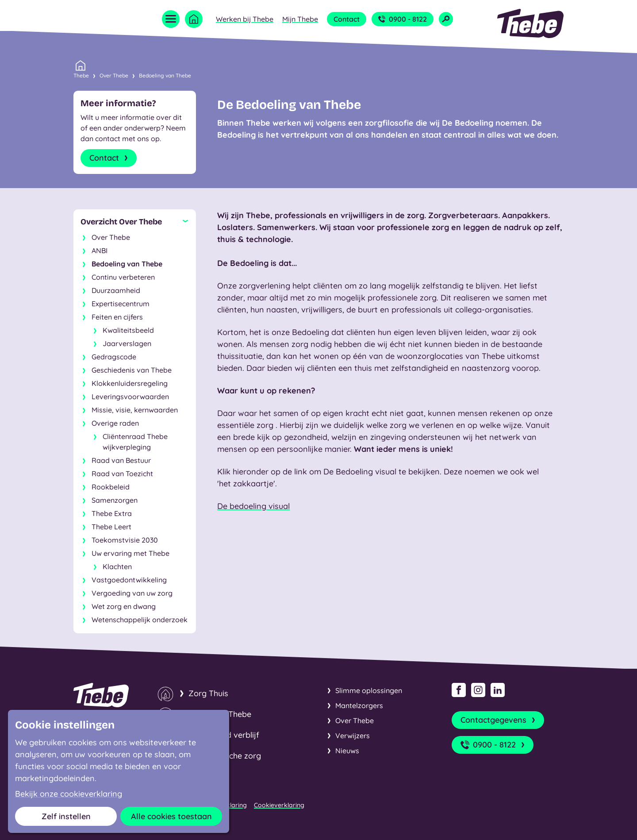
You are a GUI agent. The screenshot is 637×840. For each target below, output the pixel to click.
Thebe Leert (111, 527)
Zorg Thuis (208, 693)
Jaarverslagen (127, 343)
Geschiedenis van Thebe (132, 370)
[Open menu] (171, 19)
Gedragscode (114, 357)
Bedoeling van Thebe (165, 75)
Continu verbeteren (123, 277)
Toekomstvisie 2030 (125, 540)
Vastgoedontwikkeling (129, 580)
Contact (347, 19)
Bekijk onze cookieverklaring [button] (69, 794)
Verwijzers (353, 736)
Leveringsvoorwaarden (130, 397)
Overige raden (115, 423)
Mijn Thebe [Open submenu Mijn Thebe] (300, 19)
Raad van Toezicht (122, 474)
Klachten (117, 566)
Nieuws (347, 751)
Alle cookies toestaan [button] (171, 816)
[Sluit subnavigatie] (135, 222)
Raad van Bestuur (121, 460)
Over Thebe (114, 75)
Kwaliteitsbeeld (128, 330)
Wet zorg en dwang (124, 606)
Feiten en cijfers (117, 317)
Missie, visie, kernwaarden (135, 410)
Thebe (81, 75)
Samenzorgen (115, 500)
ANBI (100, 250)
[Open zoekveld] (446, 19)
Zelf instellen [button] (66, 816)
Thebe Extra (112, 513)
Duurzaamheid (116, 290)
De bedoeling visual (253, 506)
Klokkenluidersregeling (130, 383)
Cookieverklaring (279, 805)
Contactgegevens (499, 720)
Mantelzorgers (359, 705)
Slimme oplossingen (369, 690)
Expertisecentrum (121, 304)
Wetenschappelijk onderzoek (140, 620)
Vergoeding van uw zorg (132, 593)
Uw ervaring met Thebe (130, 553)
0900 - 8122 (403, 19)
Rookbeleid (111, 487)
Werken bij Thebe (245, 19)
